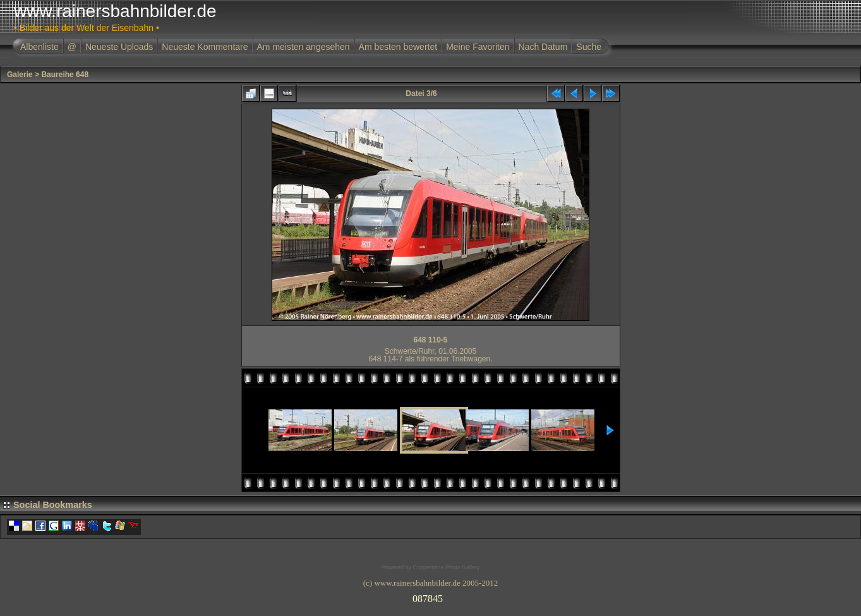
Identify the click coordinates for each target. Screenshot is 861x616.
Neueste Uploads (119, 47)
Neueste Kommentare (205, 47)
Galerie (20, 75)
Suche (589, 47)
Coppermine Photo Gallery (446, 567)
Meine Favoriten (478, 47)
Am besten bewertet (398, 47)
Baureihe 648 (65, 75)
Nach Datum (543, 47)
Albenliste (39, 47)
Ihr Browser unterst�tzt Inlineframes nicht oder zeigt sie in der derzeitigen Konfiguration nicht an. (431, 596)
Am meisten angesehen (304, 47)
